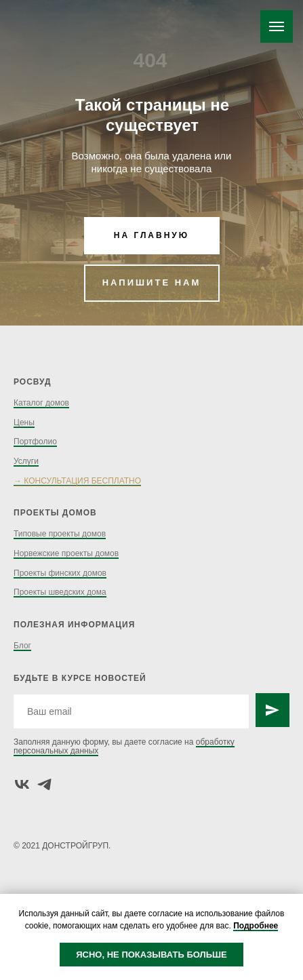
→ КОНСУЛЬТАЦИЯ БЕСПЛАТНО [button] (77, 481)
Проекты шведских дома (60, 592)
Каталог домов (41, 403)
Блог (22, 646)
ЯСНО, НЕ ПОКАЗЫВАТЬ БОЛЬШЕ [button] (151, 955)
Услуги (26, 461)
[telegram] (44, 784)
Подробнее (256, 926)
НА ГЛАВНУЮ (151, 235)
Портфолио (35, 442)
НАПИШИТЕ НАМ (152, 282)
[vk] (22, 784)
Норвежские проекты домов (66, 553)
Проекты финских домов (60, 573)
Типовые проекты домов (60, 534)
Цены (24, 423)
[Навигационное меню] (277, 26)
